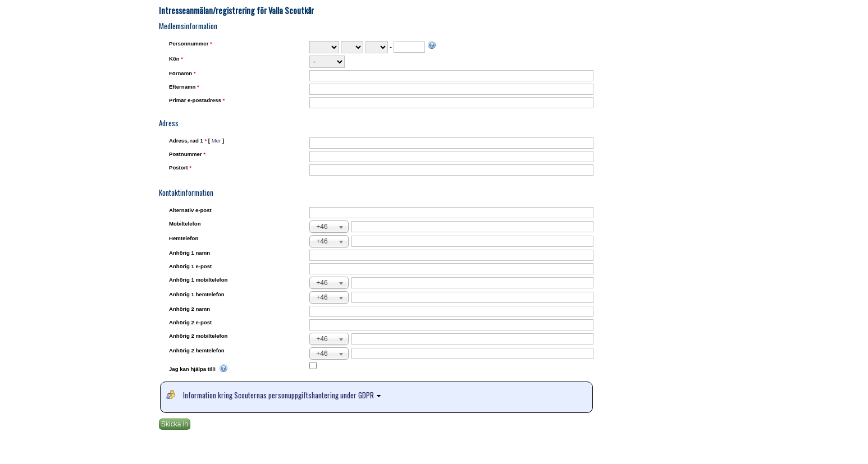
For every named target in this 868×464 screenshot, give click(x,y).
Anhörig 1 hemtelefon (197, 294)
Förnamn (182, 73)
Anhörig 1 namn (189, 253)
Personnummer (191, 43)
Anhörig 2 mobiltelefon (198, 336)
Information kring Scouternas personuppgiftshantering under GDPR (284, 395)
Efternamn (184, 87)
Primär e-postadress (197, 100)
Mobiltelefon (185, 224)
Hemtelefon (184, 238)
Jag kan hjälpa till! (198, 369)
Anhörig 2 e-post (190, 322)
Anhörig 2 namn (189, 309)
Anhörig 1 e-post (190, 266)
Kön (176, 59)
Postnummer (187, 154)
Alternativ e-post (190, 210)
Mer (216, 141)
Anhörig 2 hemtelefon (197, 350)
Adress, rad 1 (197, 141)
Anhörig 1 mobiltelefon (198, 280)
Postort (180, 167)
